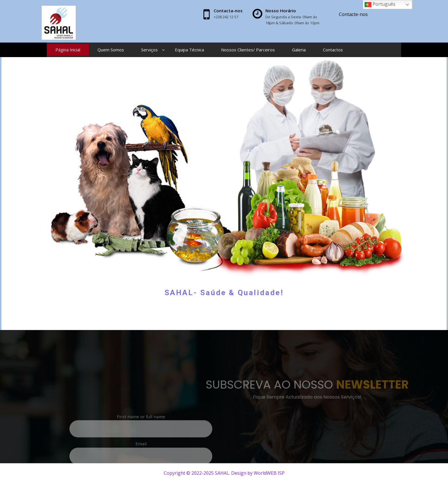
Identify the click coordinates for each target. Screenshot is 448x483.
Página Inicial (68, 50)
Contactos (333, 50)
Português (380, 4)
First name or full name (84, 446)
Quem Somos (111, 50)
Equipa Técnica (189, 50)
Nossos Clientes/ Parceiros (248, 50)
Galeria (299, 50)
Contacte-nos (353, 14)
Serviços (149, 50)
